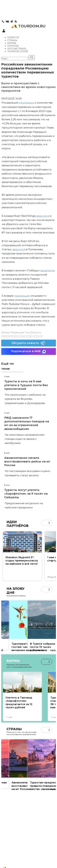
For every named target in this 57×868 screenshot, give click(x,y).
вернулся (43, 216)
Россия (38, 336)
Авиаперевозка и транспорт (17, 336)
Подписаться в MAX (29, 351)
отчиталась (26, 103)
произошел (22, 296)
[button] (49, 523)
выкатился (48, 270)
